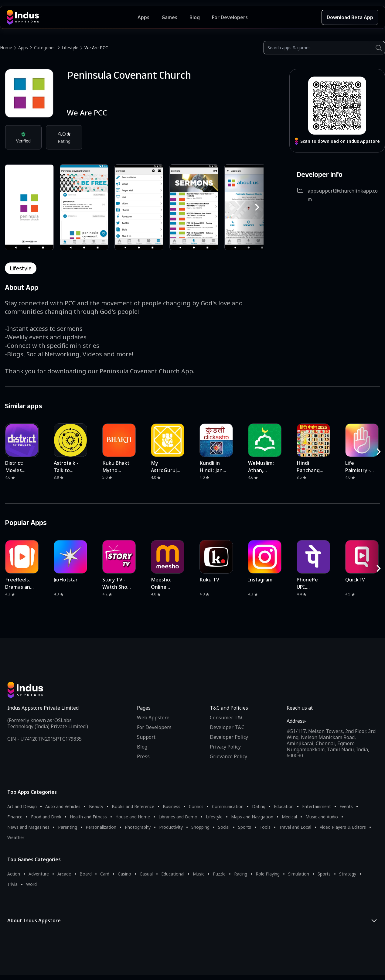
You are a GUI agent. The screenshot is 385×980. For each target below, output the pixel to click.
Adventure (39, 874)
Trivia (12, 884)
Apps (23, 48)
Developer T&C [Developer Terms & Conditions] (227, 727)
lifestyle (21, 268)
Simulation (299, 874)
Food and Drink (46, 817)
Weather (16, 837)
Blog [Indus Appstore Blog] (195, 17)
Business (172, 806)
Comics (196, 806)
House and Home (133, 817)
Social (224, 827)
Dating (259, 806)
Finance (15, 817)
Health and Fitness (88, 817)
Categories (45, 48)
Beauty (96, 806)
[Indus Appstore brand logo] (72, 17)
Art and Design (22, 806)
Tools (265, 827)
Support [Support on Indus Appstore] (146, 737)
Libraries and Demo (178, 817)
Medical (289, 817)
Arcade (64, 874)
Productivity (171, 827)
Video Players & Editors (343, 827)
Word (31, 884)
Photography (138, 827)
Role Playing (268, 874)
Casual (146, 874)
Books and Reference (133, 806)
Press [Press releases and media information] (143, 756)
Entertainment (317, 806)
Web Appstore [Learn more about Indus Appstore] (153, 718)
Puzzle (219, 874)
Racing (241, 874)
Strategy (348, 874)
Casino (124, 874)
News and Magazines (28, 827)
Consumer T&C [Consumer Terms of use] (227, 718)
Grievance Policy (228, 756)
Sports (245, 827)
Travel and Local (295, 827)
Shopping (200, 827)
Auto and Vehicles (63, 806)
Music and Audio (322, 817)
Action (14, 874)
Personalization (101, 827)
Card (105, 874)
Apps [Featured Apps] (143, 17)
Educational (173, 874)
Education (284, 806)
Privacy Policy (225, 747)
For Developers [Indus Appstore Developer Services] (230, 17)
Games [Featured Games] (169, 17)
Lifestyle (70, 48)
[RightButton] (257, 207)
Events (346, 806)
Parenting (68, 827)
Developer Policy (229, 737)
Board (86, 874)
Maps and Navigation (252, 817)
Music (199, 874)
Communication (228, 806)
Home (6, 48)
